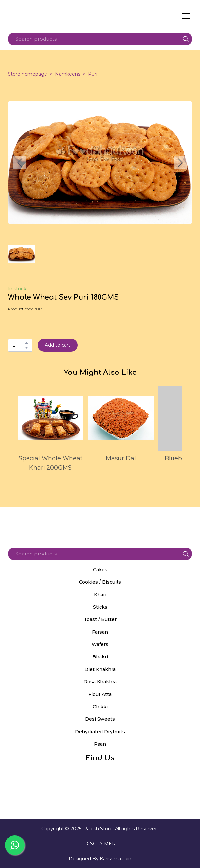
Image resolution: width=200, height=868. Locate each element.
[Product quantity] (18, 345)
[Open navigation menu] (186, 16)
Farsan (100, 632)
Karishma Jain (116, 859)
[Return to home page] (70, 16)
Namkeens (68, 74)
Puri (93, 74)
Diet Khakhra (100, 669)
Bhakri (100, 657)
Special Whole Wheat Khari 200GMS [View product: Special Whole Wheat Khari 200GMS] (51, 463)
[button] (186, 39)
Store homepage (27, 74)
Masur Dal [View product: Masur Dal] (121, 458)
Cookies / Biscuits (100, 582)
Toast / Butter (100, 619)
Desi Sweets (100, 719)
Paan (100, 744)
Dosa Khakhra (100, 682)
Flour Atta (100, 694)
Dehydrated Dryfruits (100, 732)
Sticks (100, 607)
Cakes (100, 570)
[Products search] (100, 39)
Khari (100, 595)
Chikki (100, 707)
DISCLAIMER (100, 844)
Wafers (100, 644)
